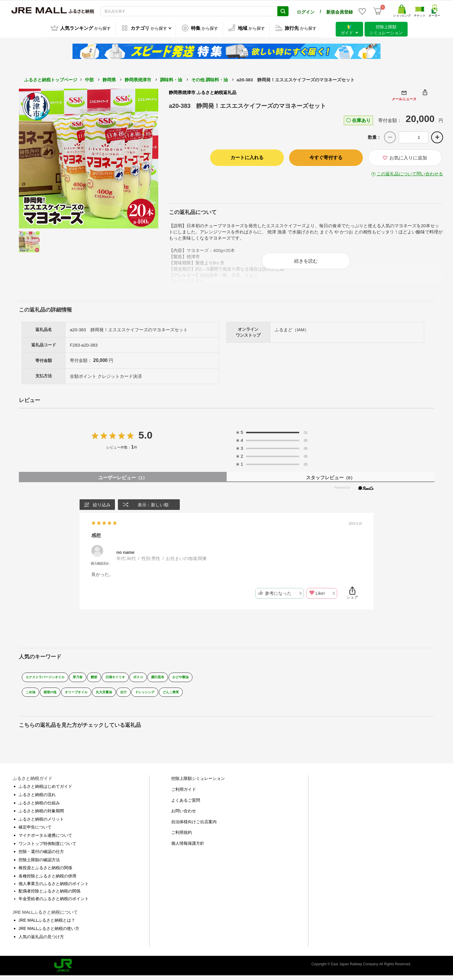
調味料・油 (171, 79)
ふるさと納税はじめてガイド (45, 791)
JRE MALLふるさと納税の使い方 (49, 933)
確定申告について (35, 831)
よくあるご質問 (186, 805)
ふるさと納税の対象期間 (41, 815)
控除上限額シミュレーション (198, 783)
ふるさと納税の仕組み (39, 807)
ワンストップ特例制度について (47, 848)
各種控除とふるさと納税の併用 (47, 880)
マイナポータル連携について (45, 840)
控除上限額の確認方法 (39, 864)
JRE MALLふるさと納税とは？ (47, 925)
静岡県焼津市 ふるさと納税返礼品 (203, 91)
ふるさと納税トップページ (51, 79)
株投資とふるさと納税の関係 (45, 872)
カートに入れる (247, 156)
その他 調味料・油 (210, 79)
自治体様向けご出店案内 (194, 826)
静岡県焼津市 (138, 79)
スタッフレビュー (330, 482)
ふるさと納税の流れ (37, 799)
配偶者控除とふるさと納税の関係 (50, 895)
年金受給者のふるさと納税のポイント (54, 903)
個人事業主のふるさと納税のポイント (54, 888)
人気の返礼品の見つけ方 (41, 941)
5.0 (145, 439)
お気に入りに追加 (405, 157)
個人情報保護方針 (188, 848)
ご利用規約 (182, 837)
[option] (89, 157)
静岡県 (109, 79)
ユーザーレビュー (123, 482)
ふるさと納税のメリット (41, 823)
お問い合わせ (184, 815)
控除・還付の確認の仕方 (41, 856)
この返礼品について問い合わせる (410, 173)
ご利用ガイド (184, 794)
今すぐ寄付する (326, 156)
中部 (89, 79)
